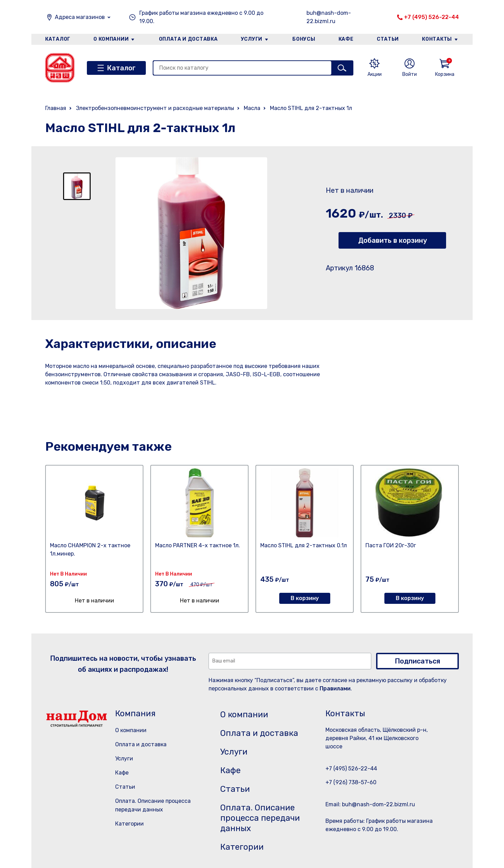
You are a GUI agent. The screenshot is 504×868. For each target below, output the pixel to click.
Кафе (346, 39)
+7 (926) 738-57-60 (351, 782)
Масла (252, 108)
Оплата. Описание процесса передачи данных (260, 818)
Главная (56, 108)
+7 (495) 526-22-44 (431, 17)
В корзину (305, 598)
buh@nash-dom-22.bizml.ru (329, 17)
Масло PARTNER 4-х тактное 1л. (198, 545)
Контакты (437, 39)
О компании (111, 39)
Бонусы (304, 39)
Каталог (58, 39)
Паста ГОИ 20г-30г (391, 545)
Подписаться (417, 661)
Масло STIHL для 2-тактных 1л (311, 108)
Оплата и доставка (188, 39)
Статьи (388, 39)
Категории (129, 824)
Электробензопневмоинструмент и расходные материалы (155, 108)
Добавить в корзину (392, 240)
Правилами (335, 689)
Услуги (252, 39)
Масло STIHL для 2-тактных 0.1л (304, 545)
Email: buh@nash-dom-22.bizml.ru (370, 804)
